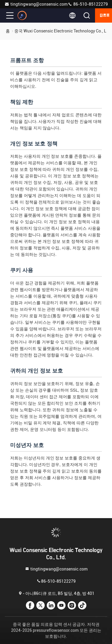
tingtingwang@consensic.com (36, 4)
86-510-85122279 (88, 4)
